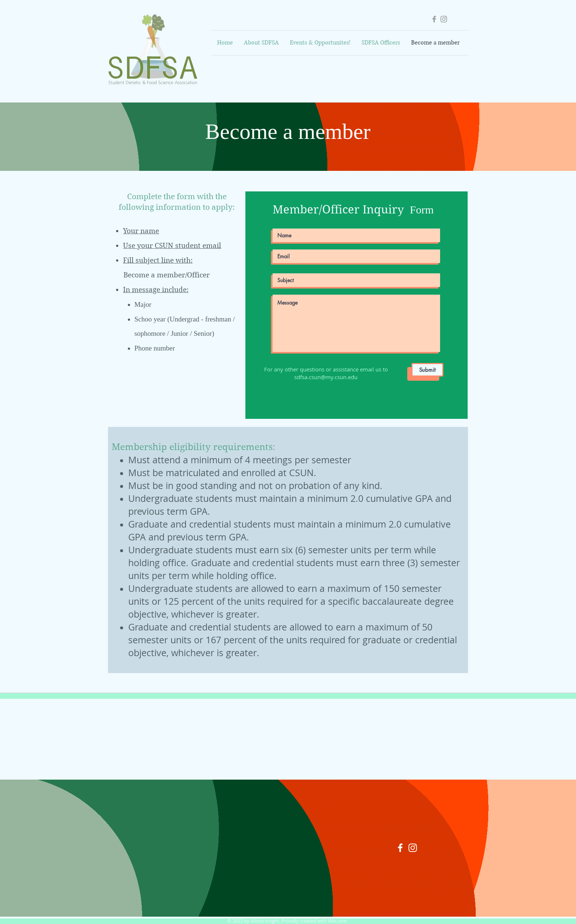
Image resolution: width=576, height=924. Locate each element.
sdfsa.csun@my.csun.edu (326, 377)
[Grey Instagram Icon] (444, 19)
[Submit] (427, 370)
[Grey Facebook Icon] (434, 19)
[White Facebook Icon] (400, 848)
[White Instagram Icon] (413, 848)
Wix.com (337, 921)
